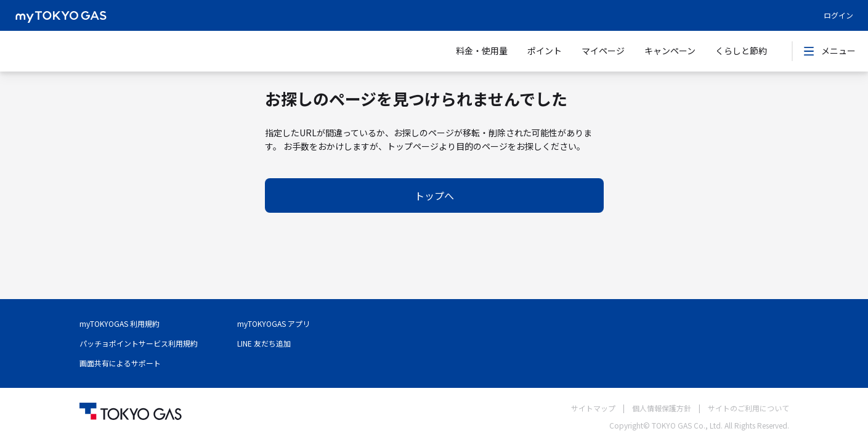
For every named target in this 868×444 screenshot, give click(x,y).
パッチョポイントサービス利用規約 (139, 343)
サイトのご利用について (748, 408)
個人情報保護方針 (662, 408)
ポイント (545, 51)
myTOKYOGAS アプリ (274, 323)
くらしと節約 (741, 51)
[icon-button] (809, 51)
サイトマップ (593, 408)
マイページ (603, 51)
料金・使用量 (482, 51)
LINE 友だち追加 (264, 343)
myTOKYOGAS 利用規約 (120, 323)
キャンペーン (670, 51)
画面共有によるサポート (120, 363)
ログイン (838, 15)
